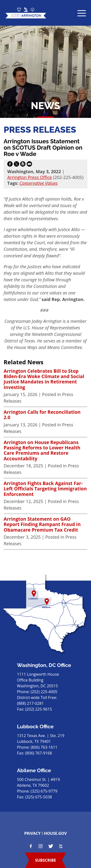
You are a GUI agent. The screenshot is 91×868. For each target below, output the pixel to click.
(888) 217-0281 (30, 703)
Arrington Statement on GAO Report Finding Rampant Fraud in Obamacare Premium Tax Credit (42, 524)
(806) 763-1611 (44, 747)
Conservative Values (39, 183)
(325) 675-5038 (39, 797)
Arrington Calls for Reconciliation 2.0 (42, 415)
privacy (33, 833)
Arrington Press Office (30, 177)
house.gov (55, 833)
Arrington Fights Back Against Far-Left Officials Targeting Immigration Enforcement (45, 489)
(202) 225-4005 (44, 692)
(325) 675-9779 (44, 791)
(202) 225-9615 (39, 709)
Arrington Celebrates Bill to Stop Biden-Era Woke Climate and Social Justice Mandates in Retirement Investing (44, 379)
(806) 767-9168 (39, 753)
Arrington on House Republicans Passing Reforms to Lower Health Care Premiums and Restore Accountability (42, 451)
